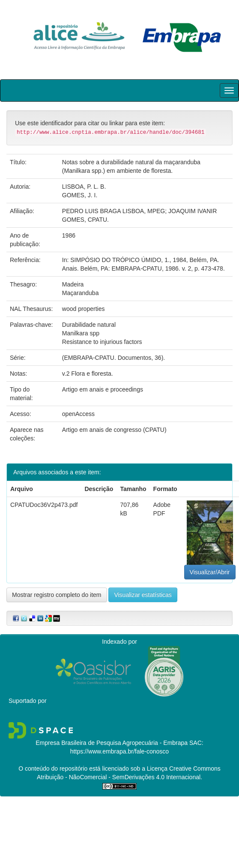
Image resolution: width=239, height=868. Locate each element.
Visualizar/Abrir (210, 572)
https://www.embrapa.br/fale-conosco (119, 751)
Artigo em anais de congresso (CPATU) (114, 430)
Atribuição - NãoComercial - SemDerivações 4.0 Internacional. (119, 777)
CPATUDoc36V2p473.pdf (44, 505)
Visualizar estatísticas (143, 595)
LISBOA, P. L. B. (84, 187)
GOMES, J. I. (80, 195)
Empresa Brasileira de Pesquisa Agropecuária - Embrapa (112, 743)
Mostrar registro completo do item (57, 595)
